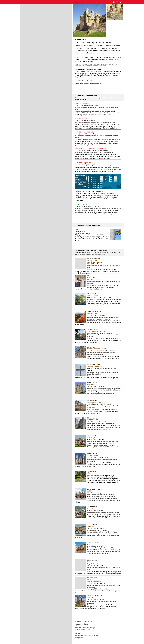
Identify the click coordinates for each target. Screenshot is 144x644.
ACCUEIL (76, 2)
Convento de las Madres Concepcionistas (91, 149)
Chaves (90, 597)
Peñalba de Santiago (95, 296)
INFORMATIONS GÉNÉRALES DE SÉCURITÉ (88, 84)
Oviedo (90, 544)
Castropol (91, 580)
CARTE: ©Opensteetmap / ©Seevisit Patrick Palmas (93, 66)
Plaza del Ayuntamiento (84, 162)
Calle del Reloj (81, 119)
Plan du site (78, 639)
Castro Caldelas (94, 420)
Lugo (89, 491)
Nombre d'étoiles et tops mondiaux (89, 191)
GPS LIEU (90, 80)
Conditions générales (81, 624)
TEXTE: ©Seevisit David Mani (89, 64)
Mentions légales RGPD (82, 630)
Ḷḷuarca (90, 562)
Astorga (91, 384)
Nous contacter (79, 637)
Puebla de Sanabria (95, 402)
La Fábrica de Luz (81, 205)
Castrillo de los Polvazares (98, 349)
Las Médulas (92, 313)
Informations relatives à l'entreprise (85, 628)
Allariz (90, 509)
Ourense (91, 526)
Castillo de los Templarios (85, 132)
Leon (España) (92, 455)
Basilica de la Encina (82, 104)
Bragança (91, 438)
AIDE (82, 2)
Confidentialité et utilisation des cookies (87, 635)
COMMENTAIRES (80, 80)
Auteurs (77, 626)
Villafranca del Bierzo (96, 331)
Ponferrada (92, 260)
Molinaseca (92, 278)
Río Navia (91, 473)
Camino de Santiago (95, 367)
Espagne (78, 229)
